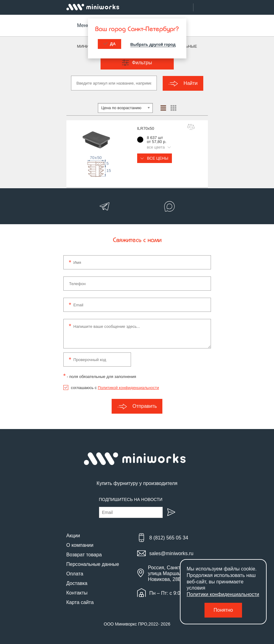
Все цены (155, 158)
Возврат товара (84, 554)
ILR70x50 (146, 128)
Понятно (223, 610)
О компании (80, 545)
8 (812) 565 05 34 (169, 537)
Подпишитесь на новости (131, 499)
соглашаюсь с (115, 387)
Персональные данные (93, 564)
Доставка (77, 583)
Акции (73, 535)
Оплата (75, 573)
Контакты (77, 592)
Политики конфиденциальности (223, 594)
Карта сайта (80, 602)
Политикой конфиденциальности (128, 387)
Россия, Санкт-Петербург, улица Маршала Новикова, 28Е (177, 573)
